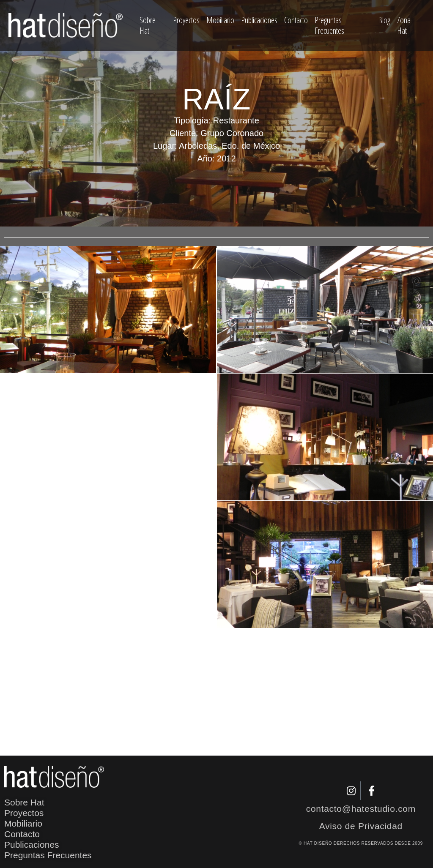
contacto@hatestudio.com (361, 809)
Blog (384, 20)
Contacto (296, 20)
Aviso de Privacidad (361, 826)
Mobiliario (220, 20)
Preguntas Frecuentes (329, 25)
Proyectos (186, 20)
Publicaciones (259, 20)
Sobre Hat (148, 25)
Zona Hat (404, 25)
